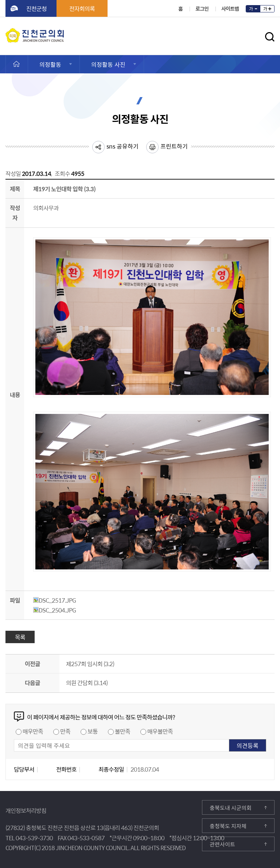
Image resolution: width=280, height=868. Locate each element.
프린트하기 (174, 146)
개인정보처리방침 (26, 810)
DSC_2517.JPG (55, 600)
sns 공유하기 (122, 146)
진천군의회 (7, 32)
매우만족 (33, 731)
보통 (93, 731)
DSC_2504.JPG (55, 610)
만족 (65, 731)
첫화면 (14, 64)
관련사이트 (222, 844)
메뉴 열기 (251, 39)
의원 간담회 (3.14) (87, 683)
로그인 (202, 8)
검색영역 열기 (270, 37)
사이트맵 (230, 8)
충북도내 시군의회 (231, 808)
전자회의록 (82, 8)
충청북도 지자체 (228, 826)
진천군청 (36, 8)
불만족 (122, 731)
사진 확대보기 (262, 388)
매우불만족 (160, 731)
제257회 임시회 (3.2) (90, 664)
